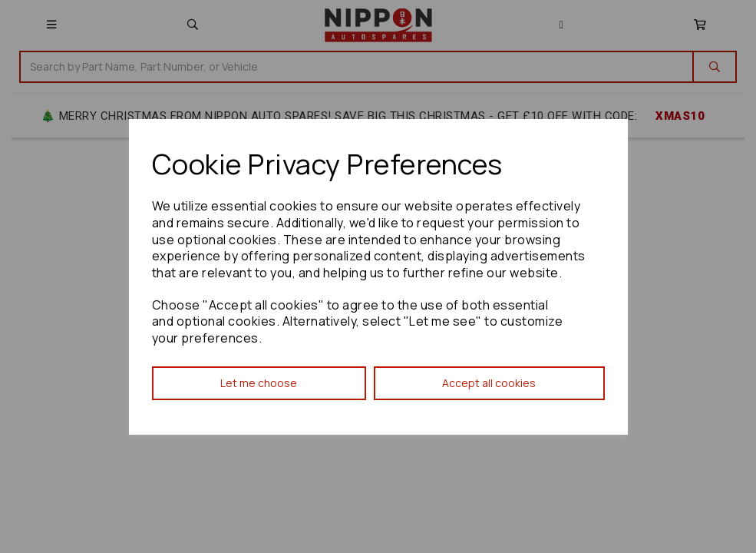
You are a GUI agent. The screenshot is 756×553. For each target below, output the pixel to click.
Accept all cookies (489, 383)
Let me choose (259, 383)
